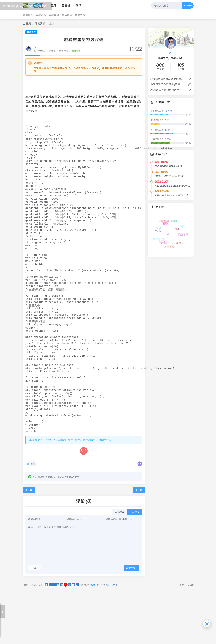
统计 (78, 6)
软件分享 (28, 15)
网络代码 (54, 15)
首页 (53, 6)
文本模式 (135, 565)
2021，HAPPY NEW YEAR (170, 176)
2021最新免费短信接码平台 (166, 90)
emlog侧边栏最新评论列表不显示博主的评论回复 (168, 79)
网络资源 (41, 15)
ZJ (35, 47)
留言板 (66, 6)
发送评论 (131, 621)
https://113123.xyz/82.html (62, 530)
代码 (33, 517)
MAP (191, 638)
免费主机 (80, 15)
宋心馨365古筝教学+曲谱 (168, 166)
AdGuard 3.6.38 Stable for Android (173, 186)
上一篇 (29, 543)
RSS (182, 638)
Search (188, 6)
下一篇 (139, 543)
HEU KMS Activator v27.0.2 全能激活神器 (173, 195)
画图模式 (119, 565)
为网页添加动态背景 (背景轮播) (168, 84)
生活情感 (67, 15)
